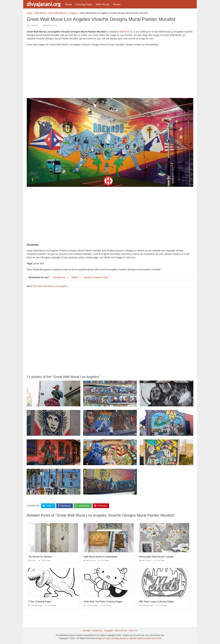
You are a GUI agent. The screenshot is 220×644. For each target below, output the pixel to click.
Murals (117, 4)
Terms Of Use (121, 631)
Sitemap (86, 631)
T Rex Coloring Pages (40, 602)
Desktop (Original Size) (96, 277)
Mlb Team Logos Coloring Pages (157, 602)
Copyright (108, 631)
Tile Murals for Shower (40, 557)
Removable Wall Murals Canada (156, 557)
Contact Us (97, 631)
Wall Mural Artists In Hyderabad (100, 557)
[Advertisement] (110, 73)
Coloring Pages (84, 4)
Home (68, 4)
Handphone (59, 277)
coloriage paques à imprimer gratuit (127, 638)
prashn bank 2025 (153, 638)
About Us (133, 631)
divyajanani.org (44, 4)
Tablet (74, 277)
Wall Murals (103, 4)
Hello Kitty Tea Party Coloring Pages (103, 602)
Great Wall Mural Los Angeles (52, 286)
